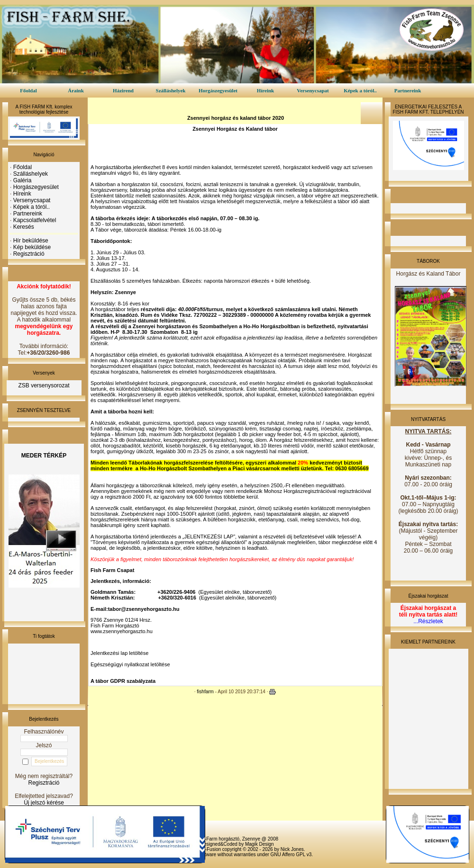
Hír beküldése (31, 241)
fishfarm (205, 692)
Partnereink (408, 90)
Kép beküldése (32, 247)
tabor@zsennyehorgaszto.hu (144, 609)
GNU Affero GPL (288, 855)
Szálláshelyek (171, 90)
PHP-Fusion (208, 849)
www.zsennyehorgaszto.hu (122, 631)
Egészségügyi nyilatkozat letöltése (130, 664)
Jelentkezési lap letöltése (119, 653)
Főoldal (28, 90)
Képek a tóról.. (360, 90)
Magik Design (260, 844)
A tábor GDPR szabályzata (123, 681)
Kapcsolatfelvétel (35, 220)
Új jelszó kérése (44, 803)
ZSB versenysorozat (44, 385)
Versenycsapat (313, 90)
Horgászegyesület (218, 90)
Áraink (76, 90)
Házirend (123, 90)
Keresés (24, 227)
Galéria (23, 180)
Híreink (265, 90)
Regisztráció (29, 254)
